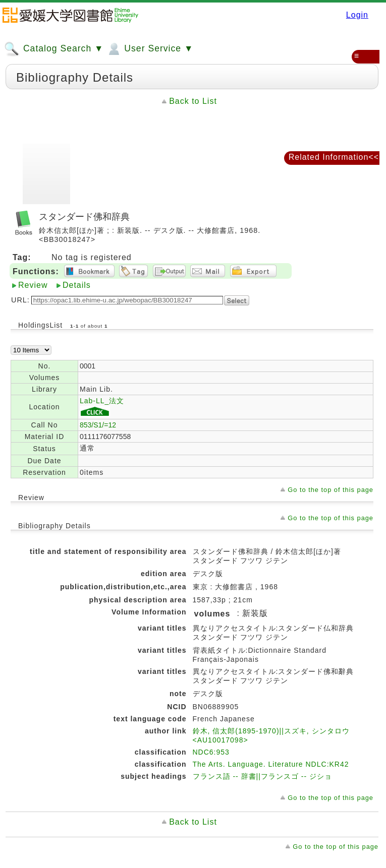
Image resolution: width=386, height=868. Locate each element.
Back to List (193, 101)
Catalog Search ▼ (54, 49)
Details (77, 285)
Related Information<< (334, 157)
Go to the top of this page (330, 490)
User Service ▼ (150, 49)
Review (33, 285)
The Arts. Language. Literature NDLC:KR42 (271, 764)
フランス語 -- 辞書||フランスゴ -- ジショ (262, 776)
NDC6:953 (211, 752)
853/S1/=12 (98, 425)
